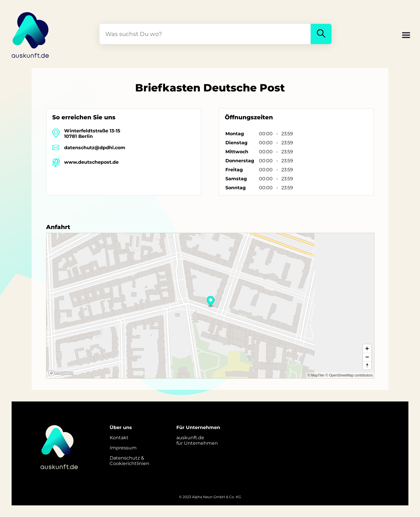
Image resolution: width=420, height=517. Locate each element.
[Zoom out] (367, 357)
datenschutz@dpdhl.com (95, 148)
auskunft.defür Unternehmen (197, 440)
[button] (406, 36)
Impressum (123, 448)
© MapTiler (316, 375)
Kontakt (119, 438)
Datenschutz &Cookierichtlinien (130, 461)
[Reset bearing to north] (367, 365)
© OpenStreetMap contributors (349, 375)
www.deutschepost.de (91, 162)
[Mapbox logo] (61, 373)
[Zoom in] (367, 348)
